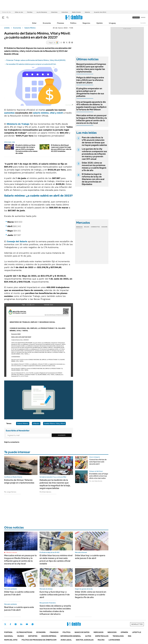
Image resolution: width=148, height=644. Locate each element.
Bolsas (87, 227)
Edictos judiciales (85, 640)
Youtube (27, 624)
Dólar (34, 23)
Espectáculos (102, 636)
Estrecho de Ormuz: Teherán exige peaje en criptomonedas (19, 481)
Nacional (9, 636)
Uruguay (112, 23)
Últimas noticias (24, 632)
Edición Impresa (49, 636)
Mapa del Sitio (11, 640)
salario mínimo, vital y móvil (48, 113)
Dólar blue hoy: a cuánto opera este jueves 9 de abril (90, 557)
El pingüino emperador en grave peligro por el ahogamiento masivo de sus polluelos (90, 92)
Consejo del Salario (17, 241)
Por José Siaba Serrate (96, 481)
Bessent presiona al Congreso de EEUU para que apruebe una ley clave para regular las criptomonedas (91, 68)
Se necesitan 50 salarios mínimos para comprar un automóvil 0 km (31, 64)
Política (73, 23)
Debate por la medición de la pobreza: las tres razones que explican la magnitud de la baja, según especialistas (55, 484)
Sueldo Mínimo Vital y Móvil (54, 423)
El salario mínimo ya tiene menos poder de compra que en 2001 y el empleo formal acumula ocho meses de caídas (27, 149)
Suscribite (62, 435)
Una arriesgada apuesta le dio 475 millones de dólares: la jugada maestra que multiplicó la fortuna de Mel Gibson (91, 106)
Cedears (104, 227)
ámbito (7, 28)
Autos (88, 636)
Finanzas (61, 23)
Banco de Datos (82, 632)
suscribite (136, 17)
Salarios (87, 12)
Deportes (33, 636)
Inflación (36, 423)
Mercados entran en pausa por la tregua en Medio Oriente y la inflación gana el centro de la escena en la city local (92, 119)
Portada (8, 632)
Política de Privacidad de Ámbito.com (39, 640)
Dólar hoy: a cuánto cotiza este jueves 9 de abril (19, 593)
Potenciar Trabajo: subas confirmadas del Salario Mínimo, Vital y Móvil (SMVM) (36, 60)
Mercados (98, 632)
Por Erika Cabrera (45, 492)
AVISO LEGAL (66, 640)
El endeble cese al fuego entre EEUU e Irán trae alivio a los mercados (99, 476)
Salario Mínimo (30, 28)
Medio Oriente (76, 12)
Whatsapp (33, 624)
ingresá (143, 17)
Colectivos (54, 12)
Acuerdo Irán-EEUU (100, 12)
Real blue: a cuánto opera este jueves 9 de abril (19, 609)
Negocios (86, 23)
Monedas (79, 227)
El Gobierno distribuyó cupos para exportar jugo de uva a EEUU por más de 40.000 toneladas (61, 148)
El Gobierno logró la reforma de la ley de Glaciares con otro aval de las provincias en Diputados (93, 179)
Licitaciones (114, 640)
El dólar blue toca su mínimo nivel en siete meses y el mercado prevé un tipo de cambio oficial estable (56, 560)
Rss (130, 636)
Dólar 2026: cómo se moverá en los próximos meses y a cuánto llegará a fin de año (94, 167)
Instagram (16, 624)
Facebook (10, 624)
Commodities (95, 227)
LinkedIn (21, 624)
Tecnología (118, 636)
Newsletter (143, 23)
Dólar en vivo (19, 12)
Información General (71, 636)
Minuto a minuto (12, 552)
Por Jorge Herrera (10, 492)
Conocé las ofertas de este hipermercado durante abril (98, 462)
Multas (101, 640)
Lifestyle (137, 632)
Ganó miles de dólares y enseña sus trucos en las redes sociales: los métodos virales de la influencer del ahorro (55, 610)
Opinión (100, 23)
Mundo (21, 636)
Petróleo (30, 12)
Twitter (5, 624)
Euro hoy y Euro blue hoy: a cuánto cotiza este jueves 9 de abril (55, 595)
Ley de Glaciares (42, 12)
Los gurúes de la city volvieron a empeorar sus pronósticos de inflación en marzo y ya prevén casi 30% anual (94, 154)
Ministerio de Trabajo (18, 124)
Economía (47, 23)
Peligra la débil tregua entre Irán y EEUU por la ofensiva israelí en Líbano (90, 80)
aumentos (10, 113)
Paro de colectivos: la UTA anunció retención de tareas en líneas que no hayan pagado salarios (94, 141)
